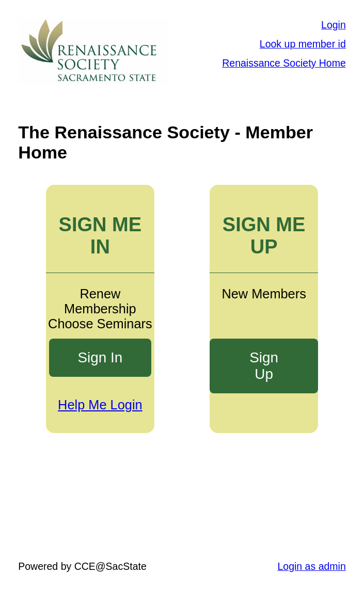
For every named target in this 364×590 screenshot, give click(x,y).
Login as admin (311, 566)
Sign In (100, 357)
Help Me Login (100, 405)
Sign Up (264, 366)
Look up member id (303, 44)
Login (334, 25)
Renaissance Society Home (284, 63)
